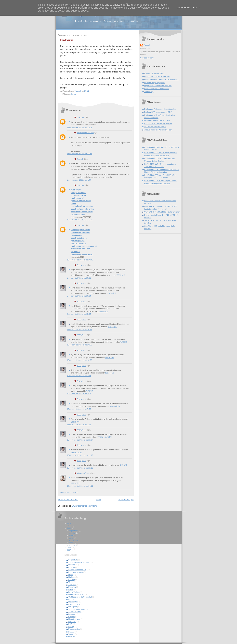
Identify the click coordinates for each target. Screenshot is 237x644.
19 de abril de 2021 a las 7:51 (79, 394)
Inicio (98, 500)
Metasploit (73, 607)
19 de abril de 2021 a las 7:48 (79, 376)
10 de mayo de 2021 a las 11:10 (80, 455)
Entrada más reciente (68, 500)
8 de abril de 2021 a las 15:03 (79, 278)
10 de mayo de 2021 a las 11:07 (80, 440)
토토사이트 (121, 275)
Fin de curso (74, 540)
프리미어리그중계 (105, 437)
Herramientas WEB (76, 594)
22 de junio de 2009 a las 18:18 (80, 127)
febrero (73, 545)
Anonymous (82, 265)
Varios (71, 582)
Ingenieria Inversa (76, 572)
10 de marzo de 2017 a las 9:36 (80, 220)
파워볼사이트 (103, 311)
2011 (70, 526)
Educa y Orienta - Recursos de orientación (161, 79)
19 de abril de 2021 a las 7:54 (79, 424)
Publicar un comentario (69, 492)
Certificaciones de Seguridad (80, 597)
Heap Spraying (74, 619)
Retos (71, 589)
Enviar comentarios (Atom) (84, 506)
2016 (70, 523)
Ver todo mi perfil (147, 58)
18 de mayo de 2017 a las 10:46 (80, 260)
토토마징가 (76, 483)
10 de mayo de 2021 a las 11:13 (80, 468)
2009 (70, 528)
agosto (72, 533)
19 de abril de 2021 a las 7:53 (79, 409)
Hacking (72, 565)
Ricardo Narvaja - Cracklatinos (157, 89)
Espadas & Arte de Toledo (155, 73)
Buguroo (72, 614)
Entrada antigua (126, 500)
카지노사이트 (77, 452)
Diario (74, 94)
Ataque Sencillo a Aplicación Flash (158, 130)
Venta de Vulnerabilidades (79, 609)
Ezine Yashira (74, 592)
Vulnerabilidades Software (79, 562)
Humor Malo (73, 602)
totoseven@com (83, 473)
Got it (197, 8)
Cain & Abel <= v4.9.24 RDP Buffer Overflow (162, 212)
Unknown (81, 117)
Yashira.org (149, 92)
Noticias (72, 577)
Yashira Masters (75, 612)
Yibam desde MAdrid (85, 133)
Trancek (80, 159)
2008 (70, 548)
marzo (72, 543)
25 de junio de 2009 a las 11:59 (80, 154)
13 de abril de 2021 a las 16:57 (79, 360)
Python (71, 631)
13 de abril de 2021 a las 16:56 (79, 329)
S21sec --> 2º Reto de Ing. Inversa (158, 124)
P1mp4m (72, 587)
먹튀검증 (124, 342)
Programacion (74, 629)
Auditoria (72, 585)
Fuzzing (72, 580)
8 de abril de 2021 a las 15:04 (79, 296)
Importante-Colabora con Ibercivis (158, 86)
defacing (72, 636)
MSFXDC (72, 622)
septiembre (74, 531)
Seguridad (73, 560)
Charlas (72, 617)
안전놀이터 (111, 293)
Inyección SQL (74, 604)
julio (71, 535)
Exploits (72, 567)
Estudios (72, 599)
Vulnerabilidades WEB (78, 570)
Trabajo (72, 634)
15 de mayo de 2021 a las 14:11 (80, 486)
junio (72, 538)
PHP (70, 624)
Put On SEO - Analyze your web (157, 76)
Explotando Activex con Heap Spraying (160, 109)
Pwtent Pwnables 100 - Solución (157, 121)
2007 (70, 550)
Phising (71, 627)
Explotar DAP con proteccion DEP (158, 112)
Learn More (183, 8)
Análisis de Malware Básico (155, 127)
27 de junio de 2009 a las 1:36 (79, 180)
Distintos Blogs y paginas (154, 83)
